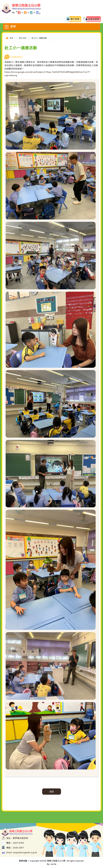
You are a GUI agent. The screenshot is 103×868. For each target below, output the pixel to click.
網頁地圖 (23, 861)
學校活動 (22, 38)
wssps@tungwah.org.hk (25, 852)
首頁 (11, 38)
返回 (52, 792)
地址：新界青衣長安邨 (17, 838)
